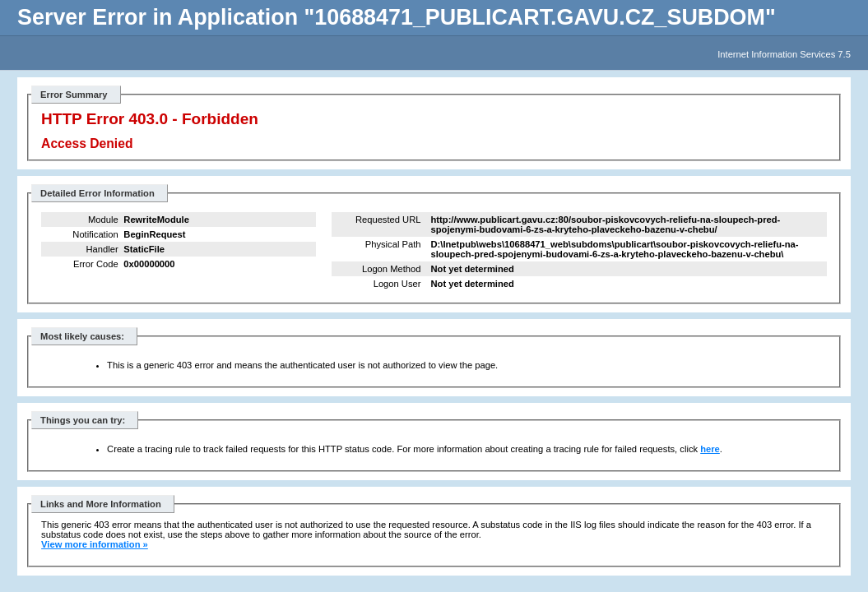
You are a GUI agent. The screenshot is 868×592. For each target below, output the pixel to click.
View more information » (95, 544)
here (710, 449)
